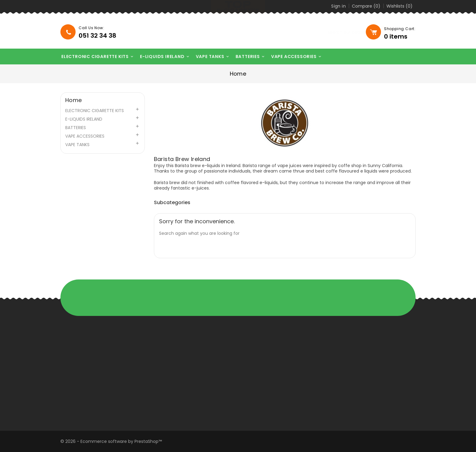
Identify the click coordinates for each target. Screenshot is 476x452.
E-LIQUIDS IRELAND (160, 57)
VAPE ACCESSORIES (292, 57)
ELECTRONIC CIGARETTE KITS (93, 57)
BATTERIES (246, 57)
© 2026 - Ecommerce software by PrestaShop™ (111, 441)
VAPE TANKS (208, 57)
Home (74, 100)
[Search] (326, 32)
